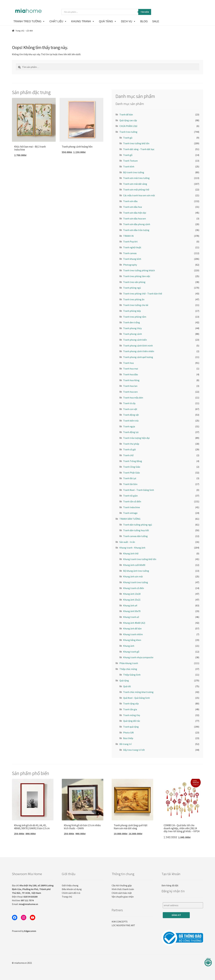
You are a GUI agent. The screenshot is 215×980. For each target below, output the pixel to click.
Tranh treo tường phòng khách (139, 270)
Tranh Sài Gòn (130, 484)
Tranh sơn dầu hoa (133, 207)
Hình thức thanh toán (123, 889)
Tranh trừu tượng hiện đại (136, 438)
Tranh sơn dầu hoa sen (135, 219)
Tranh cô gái (129, 449)
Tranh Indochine (132, 507)
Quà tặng (124, 680)
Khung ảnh (129, 646)
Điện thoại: (25, 897)
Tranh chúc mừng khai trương (138, 692)
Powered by (24, 931)
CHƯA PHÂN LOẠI (128, 126)
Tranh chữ (128, 455)
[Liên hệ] (208, 962)
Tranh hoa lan (130, 386)
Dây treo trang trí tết (134, 750)
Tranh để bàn (126, 114)
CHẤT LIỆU (58, 21)
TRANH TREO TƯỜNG (29, 21)
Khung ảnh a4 (130, 605)
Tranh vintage (130, 513)
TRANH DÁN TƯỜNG (130, 519)
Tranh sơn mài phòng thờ (136, 190)
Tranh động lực (131, 432)
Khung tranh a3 (131, 617)
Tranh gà (128, 138)
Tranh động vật (131, 415)
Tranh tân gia (130, 709)
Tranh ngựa (129, 426)
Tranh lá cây (129, 403)
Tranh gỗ (128, 155)
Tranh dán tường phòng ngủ (138, 525)
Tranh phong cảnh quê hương (138, 357)
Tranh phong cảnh (133, 334)
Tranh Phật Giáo (132, 473)
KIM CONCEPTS (120, 922)
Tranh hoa (128, 363)
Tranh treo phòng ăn (134, 299)
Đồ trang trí (125, 744)
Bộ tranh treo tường (134, 172)
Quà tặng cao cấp (128, 120)
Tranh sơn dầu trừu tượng (136, 230)
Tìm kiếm (145, 12)
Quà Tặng (108, 21)
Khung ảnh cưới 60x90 (134, 565)
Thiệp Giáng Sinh (132, 675)
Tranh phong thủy (132, 328)
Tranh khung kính (132, 259)
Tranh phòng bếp (132, 311)
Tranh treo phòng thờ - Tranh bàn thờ (143, 294)
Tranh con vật (130, 409)
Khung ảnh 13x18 (132, 594)
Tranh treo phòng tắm (135, 317)
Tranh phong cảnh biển (135, 340)
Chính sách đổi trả (71, 893)
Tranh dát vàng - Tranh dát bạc (139, 149)
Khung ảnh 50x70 (132, 611)
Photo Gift (128, 732)
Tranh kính (129, 166)
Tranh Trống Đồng (133, 461)
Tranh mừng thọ (132, 715)
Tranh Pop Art (130, 242)
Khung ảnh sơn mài (133, 576)
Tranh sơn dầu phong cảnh (137, 224)
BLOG (144, 21)
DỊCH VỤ (128, 21)
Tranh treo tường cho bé (136, 305)
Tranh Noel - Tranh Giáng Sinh (139, 490)
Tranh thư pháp (131, 444)
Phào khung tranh (129, 663)
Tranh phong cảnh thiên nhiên (139, 351)
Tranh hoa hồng (131, 380)
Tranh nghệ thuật (132, 247)
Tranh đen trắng (132, 322)
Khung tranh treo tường (136, 582)
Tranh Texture (130, 161)
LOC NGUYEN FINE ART (123, 925)
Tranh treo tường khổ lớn (136, 143)
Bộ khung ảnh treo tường (136, 571)
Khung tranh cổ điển (134, 588)
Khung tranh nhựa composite (138, 657)
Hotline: (23, 900)
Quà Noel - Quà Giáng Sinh (136, 698)
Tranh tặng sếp (131, 704)
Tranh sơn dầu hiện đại (135, 213)
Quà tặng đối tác (132, 721)
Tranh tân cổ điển (132, 501)
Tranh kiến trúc (131, 421)
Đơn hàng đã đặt (170, 885)
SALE (156, 21)
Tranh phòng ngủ (132, 288)
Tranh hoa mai (131, 369)
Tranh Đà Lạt (130, 478)
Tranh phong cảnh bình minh (138, 346)
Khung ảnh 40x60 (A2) (134, 623)
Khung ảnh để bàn (132, 628)
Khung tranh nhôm (133, 634)
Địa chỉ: (33, 889)
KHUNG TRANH (83, 21)
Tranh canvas (130, 253)
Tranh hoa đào (131, 374)
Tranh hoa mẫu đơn (133, 398)
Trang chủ (20, 31)
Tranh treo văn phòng (134, 282)
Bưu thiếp (128, 738)
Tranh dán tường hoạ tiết (136, 530)
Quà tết (127, 686)
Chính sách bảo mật (122, 893)
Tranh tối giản (130, 496)
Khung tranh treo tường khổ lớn (140, 559)
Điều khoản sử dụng (72, 889)
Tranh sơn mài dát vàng (135, 184)
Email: (25, 904)
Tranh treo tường (128, 132)
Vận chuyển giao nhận (123, 897)
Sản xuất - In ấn (127, 542)
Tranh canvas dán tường (135, 536)
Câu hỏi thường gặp (122, 885)
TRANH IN (128, 236)
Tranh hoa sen (130, 392)
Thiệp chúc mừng (128, 669)
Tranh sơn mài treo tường (136, 178)
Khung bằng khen (132, 640)
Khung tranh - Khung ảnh (132, 548)
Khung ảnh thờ (131, 553)
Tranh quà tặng (131, 727)
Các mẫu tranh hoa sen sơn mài (139, 195)
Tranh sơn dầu (130, 201)
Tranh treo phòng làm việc (137, 276)
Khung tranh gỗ (131, 652)
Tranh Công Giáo (132, 467)
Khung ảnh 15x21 (132, 600)
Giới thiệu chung (70, 885)
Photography (130, 265)
